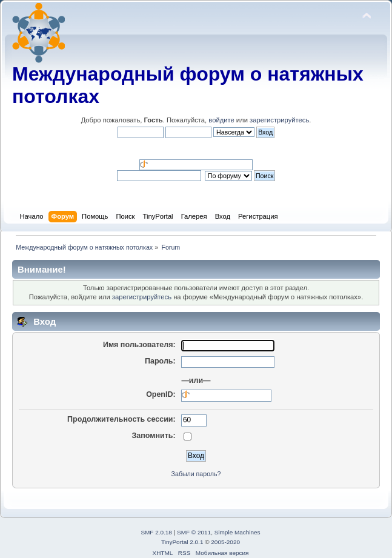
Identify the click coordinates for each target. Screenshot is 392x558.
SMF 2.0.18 (156, 532)
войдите (221, 120)
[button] (169, 148)
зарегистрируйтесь (279, 120)
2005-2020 (225, 542)
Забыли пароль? (196, 474)
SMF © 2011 (194, 532)
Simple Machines (238, 532)
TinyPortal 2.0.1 (182, 542)
